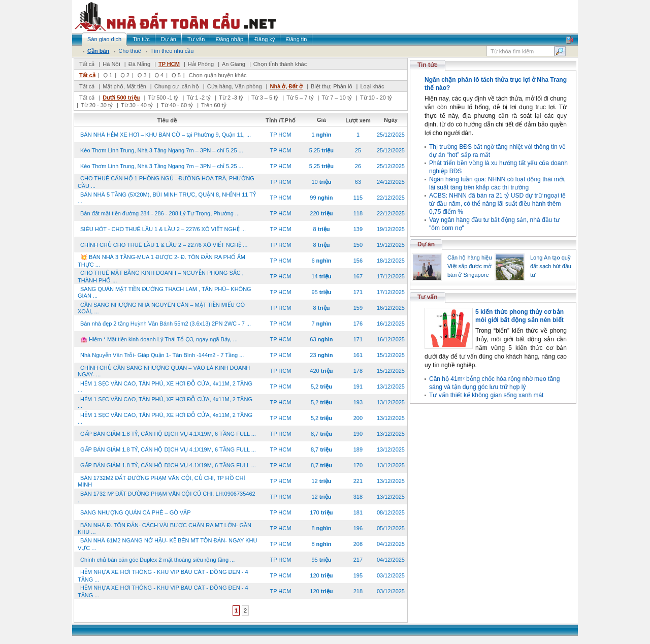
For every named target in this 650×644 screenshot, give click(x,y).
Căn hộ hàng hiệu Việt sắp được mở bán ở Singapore (470, 266)
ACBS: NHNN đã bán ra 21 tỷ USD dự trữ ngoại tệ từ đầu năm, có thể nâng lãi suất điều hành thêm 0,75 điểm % (497, 204)
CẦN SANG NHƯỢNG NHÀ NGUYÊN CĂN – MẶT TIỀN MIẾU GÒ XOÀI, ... (161, 308)
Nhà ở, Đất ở (286, 86)
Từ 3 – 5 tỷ (265, 98)
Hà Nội (111, 64)
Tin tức (428, 65)
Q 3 (142, 75)
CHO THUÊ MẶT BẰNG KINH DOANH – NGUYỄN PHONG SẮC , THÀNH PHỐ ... (161, 277)
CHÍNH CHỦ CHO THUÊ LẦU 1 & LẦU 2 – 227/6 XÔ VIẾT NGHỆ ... (164, 245)
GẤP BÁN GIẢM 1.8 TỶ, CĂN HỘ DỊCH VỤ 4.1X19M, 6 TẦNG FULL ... (168, 434)
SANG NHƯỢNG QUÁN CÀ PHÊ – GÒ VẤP (136, 512)
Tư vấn (428, 297)
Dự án (426, 244)
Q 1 (108, 75)
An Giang (234, 64)
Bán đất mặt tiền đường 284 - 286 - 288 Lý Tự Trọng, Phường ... (160, 213)
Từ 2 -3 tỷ (231, 98)
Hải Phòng (201, 64)
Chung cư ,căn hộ (177, 86)
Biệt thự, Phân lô (332, 86)
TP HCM (169, 64)
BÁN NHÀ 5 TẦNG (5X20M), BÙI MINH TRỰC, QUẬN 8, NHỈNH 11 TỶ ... (167, 198)
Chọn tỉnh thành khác (280, 64)
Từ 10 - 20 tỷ (376, 98)
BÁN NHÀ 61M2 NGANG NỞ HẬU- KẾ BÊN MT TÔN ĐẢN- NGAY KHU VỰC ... (167, 544)
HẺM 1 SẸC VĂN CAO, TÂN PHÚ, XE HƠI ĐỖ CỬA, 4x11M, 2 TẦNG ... (165, 387)
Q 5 (176, 75)
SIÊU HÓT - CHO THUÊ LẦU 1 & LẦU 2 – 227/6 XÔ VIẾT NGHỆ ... (163, 229)
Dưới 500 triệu (121, 98)
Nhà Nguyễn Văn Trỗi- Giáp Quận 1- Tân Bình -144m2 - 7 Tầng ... (162, 355)
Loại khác (372, 86)
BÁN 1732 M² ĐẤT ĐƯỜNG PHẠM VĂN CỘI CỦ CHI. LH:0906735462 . (167, 497)
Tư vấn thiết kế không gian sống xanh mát (486, 395)
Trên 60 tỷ (214, 105)
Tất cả (87, 64)
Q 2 (125, 75)
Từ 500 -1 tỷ (163, 98)
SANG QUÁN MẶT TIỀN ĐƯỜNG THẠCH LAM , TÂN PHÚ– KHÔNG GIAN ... (165, 292)
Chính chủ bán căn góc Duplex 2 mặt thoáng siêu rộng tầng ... (157, 560)
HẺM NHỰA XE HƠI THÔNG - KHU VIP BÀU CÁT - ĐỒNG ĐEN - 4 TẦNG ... (163, 576)
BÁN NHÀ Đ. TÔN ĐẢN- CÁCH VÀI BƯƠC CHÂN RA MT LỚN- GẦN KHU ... (165, 528)
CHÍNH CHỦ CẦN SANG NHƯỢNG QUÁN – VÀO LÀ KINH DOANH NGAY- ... (164, 371)
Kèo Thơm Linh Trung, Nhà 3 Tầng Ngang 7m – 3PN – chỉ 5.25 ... (162, 150)
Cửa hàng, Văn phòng (235, 86)
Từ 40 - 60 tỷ (177, 105)
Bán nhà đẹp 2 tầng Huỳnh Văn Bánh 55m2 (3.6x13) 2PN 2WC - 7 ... (166, 324)
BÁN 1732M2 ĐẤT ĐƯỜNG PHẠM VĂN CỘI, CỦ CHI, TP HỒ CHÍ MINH (161, 481)
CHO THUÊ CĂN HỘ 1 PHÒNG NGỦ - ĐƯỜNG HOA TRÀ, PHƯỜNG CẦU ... (166, 182)
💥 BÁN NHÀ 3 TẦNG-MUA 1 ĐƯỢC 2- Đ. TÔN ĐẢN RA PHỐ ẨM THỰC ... (161, 261)
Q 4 (159, 75)
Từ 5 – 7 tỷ (300, 98)
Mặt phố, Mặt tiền (124, 86)
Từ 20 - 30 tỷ (97, 105)
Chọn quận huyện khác (218, 75)
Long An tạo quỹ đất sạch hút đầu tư (551, 266)
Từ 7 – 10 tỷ (336, 98)
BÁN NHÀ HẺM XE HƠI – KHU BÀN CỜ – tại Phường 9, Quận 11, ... (166, 135)
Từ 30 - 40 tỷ (137, 105)
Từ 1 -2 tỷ (199, 98)
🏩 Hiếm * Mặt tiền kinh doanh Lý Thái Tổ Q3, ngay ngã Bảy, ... (159, 339)
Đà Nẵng (139, 64)
